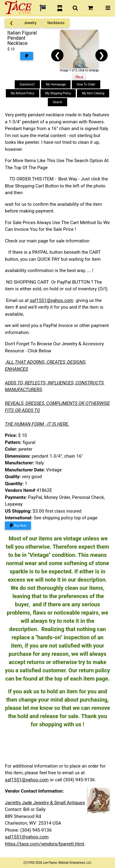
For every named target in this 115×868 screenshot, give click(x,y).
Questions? (27, 84)
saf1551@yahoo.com (52, 300)
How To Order (86, 84)
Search (57, 102)
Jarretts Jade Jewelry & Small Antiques (45, 803)
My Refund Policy (23, 93)
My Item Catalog (93, 93)
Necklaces (56, 23)
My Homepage (56, 84)
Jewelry (30, 23)
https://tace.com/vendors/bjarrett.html (45, 844)
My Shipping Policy (58, 93)
